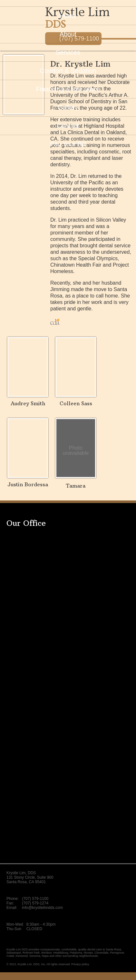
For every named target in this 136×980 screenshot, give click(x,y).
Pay (68, 144)
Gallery (68, 107)
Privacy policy (80, 964)
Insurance (68, 89)
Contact (68, 126)
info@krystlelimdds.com (42, 908)
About (68, 34)
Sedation (68, 71)
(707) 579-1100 (35, 899)
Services (68, 52)
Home (68, 16)
